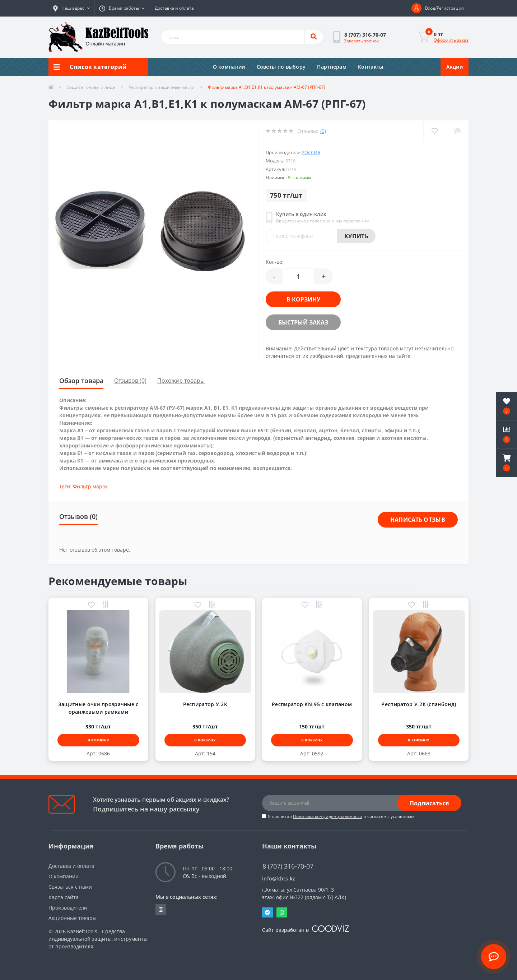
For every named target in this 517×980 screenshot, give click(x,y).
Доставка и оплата (174, 8)
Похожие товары (181, 381)
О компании (229, 67)
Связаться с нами (70, 887)
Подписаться (429, 803)
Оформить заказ (451, 40)
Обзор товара (81, 381)
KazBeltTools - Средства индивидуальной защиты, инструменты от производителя (98, 939)
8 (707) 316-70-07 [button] (288, 866)
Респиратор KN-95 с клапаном (312, 704)
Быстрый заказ (303, 322)
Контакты (371, 67)
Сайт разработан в (306, 930)
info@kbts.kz (279, 878)
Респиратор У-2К (205, 704)
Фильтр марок (90, 486)
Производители (68, 908)
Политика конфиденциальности (328, 816)
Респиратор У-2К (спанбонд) (419, 704)
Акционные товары (73, 918)
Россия (311, 152)
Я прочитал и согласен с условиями (341, 816)
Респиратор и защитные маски (162, 87)
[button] (71, 8)
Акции (455, 67)
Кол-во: (275, 262)
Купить (356, 236)
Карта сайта (64, 897)
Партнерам (332, 67)
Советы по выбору (281, 67)
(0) (323, 131)
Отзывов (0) (130, 381)
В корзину (303, 299)
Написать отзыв (418, 520)
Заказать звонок (361, 41)
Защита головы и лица (91, 87)
